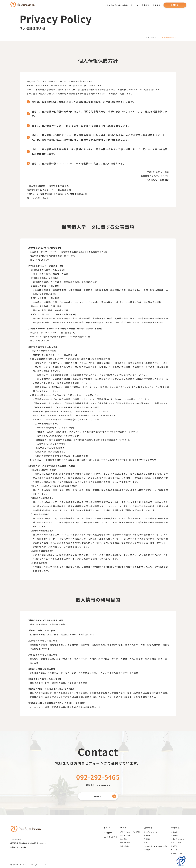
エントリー (175, 850)
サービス (135, 5)
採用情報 (157, 5)
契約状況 (124, 839)
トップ (107, 827)
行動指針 (147, 839)
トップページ (151, 37)
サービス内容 (125, 835)
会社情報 (147, 850)
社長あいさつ (176, 842)
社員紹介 (174, 835)
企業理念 (147, 835)
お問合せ (175, 5)
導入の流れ (124, 846)
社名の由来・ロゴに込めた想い (156, 846)
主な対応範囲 (125, 842)
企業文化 (147, 842)
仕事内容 (174, 832)
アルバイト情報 (177, 853)
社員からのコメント (178, 839)
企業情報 (146, 5)
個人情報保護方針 (110, 837)
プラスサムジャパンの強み (116, 5)
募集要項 (174, 846)
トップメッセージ (151, 832)
